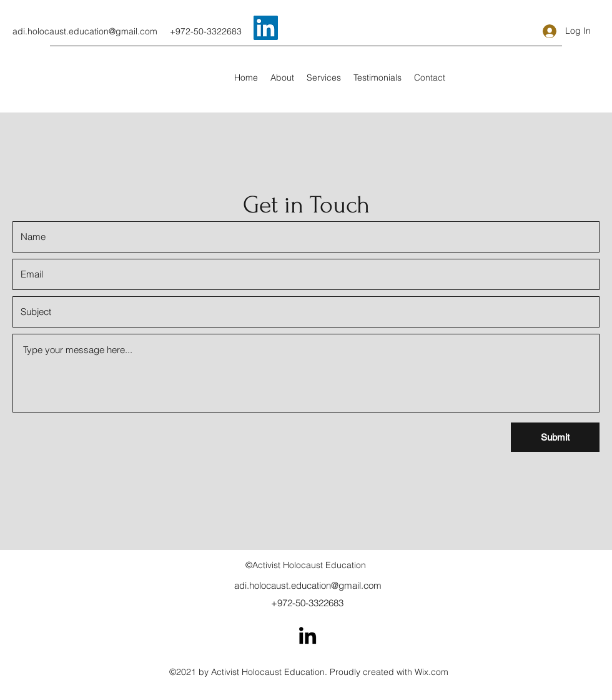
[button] (324, 77)
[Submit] (555, 437)
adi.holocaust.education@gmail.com (85, 31)
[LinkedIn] (308, 635)
